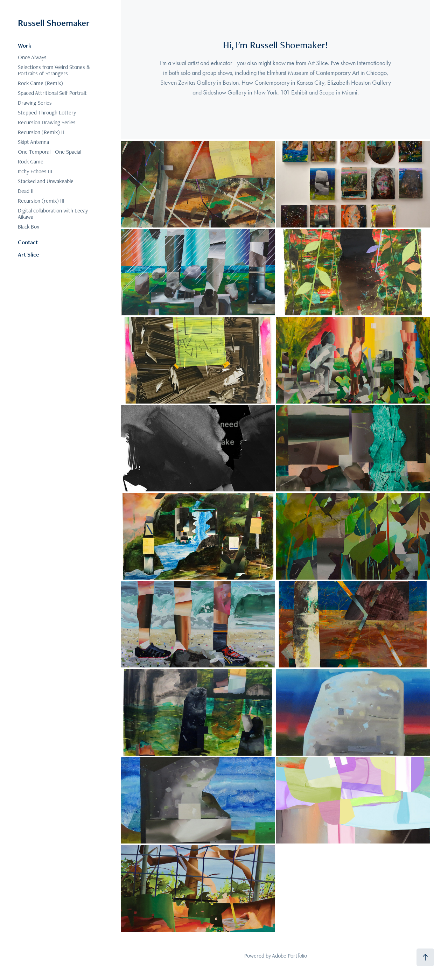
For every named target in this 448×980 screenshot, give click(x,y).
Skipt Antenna (33, 142)
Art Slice (28, 254)
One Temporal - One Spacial (50, 152)
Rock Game (31, 162)
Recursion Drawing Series (47, 122)
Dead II (26, 191)
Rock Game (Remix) (40, 83)
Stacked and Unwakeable (46, 181)
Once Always (32, 57)
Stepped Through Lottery (47, 113)
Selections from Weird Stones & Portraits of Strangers (54, 70)
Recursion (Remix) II (41, 132)
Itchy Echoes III (35, 171)
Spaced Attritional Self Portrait (52, 93)
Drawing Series (35, 103)
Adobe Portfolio (289, 956)
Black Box (29, 227)
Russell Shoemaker (54, 23)
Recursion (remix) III (41, 201)
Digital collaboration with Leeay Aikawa (53, 214)
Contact (28, 242)
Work (25, 45)
